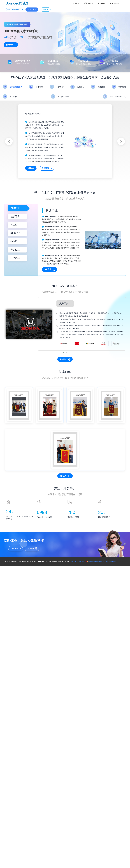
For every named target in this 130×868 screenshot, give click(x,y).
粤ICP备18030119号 (78, 561)
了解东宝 (114, 4)
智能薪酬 (122, 87)
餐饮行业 (15, 249)
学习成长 (13, 97)
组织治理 (39, 87)
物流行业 (15, 233)
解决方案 (88, 4)
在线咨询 (31, 549)
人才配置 (60, 87)
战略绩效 (101, 87)
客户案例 (101, 3)
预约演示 (15, 549)
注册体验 (32, 9)
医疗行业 (15, 258)
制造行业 (15, 208)
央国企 (14, 225)
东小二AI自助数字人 (118, 97)
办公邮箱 (113, 561)
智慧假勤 (81, 87)
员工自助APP (63, 97)
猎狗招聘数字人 (16, 87)
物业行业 (15, 241)
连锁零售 (15, 216)
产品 (76, 4)
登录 (46, 9)
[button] (64, 352)
